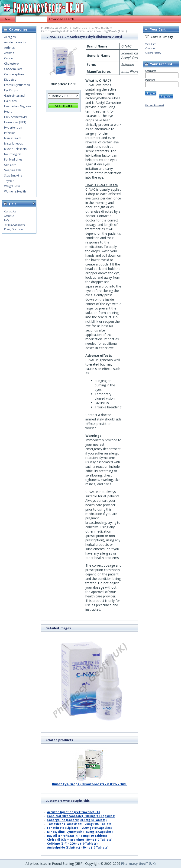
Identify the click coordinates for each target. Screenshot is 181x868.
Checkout (150, 48)
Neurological (13, 154)
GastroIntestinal (15, 96)
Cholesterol (12, 64)
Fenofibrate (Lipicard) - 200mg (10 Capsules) (79, 828)
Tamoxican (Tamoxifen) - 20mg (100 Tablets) (80, 824)
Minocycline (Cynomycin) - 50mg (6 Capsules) (80, 832)
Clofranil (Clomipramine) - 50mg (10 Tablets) (80, 840)
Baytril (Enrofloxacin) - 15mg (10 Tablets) (77, 836)
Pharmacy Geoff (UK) (55, 28)
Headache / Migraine (18, 106)
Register (166, 96)
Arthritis (9, 48)
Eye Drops (80, 28)
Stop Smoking (13, 175)
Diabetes (10, 80)
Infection (10, 133)
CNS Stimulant (13, 69)
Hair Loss (10, 101)
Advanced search (61, 19)
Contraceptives (14, 74)
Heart (8, 112)
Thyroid (9, 181)
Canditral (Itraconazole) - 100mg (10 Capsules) (81, 816)
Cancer (9, 58)
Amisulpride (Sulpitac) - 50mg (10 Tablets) (78, 847)
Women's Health (15, 191)
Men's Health (13, 138)
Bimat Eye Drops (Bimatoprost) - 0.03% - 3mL (90, 782)
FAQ (6, 220)
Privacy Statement (14, 229)
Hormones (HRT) (15, 122)
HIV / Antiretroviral (16, 117)
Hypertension (13, 128)
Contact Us (10, 211)
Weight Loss (12, 186)
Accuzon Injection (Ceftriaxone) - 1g (74, 812)
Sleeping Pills (13, 170)
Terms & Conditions (15, 225)
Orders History (153, 53)
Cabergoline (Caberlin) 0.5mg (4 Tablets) (77, 820)
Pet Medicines (13, 159)
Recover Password (155, 105)
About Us (9, 216)
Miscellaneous (13, 144)
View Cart (150, 44)
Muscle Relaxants (15, 149)
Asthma (9, 53)
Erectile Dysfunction (17, 85)
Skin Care (10, 165)
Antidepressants (15, 42)
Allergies (10, 37)
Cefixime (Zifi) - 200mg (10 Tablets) (72, 844)
